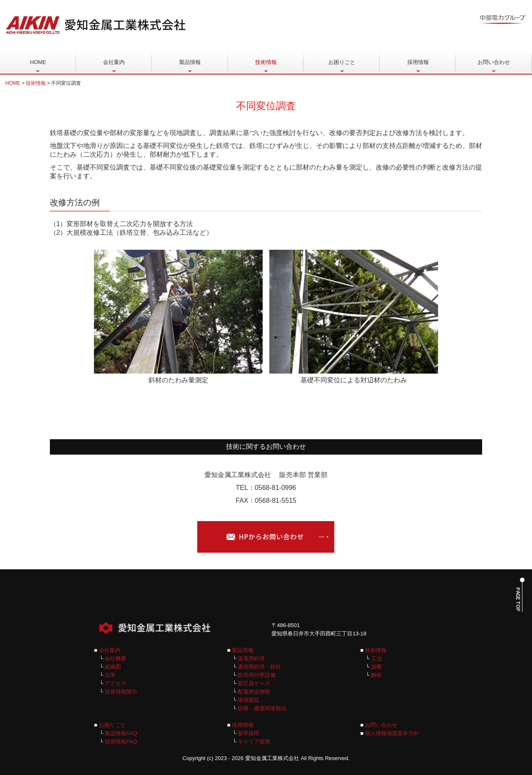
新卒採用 (249, 733)
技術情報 (266, 62)
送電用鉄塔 (251, 658)
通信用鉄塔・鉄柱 (259, 667)
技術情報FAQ (121, 742)
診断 (377, 667)
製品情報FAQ (121, 733)
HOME (38, 62)
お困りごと (342, 62)
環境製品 (249, 700)
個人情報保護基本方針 (392, 733)
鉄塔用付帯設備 (257, 675)
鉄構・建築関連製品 (262, 708)
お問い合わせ (494, 62)
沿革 (110, 675)
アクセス (116, 683)
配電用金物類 (254, 692)
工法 (376, 658)
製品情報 (190, 62)
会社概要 (116, 658)
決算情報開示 (121, 692)
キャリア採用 (254, 742)
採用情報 (418, 62)
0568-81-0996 (276, 488)
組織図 (113, 667)
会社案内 (114, 62)
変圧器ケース (254, 683)
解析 (377, 675)
